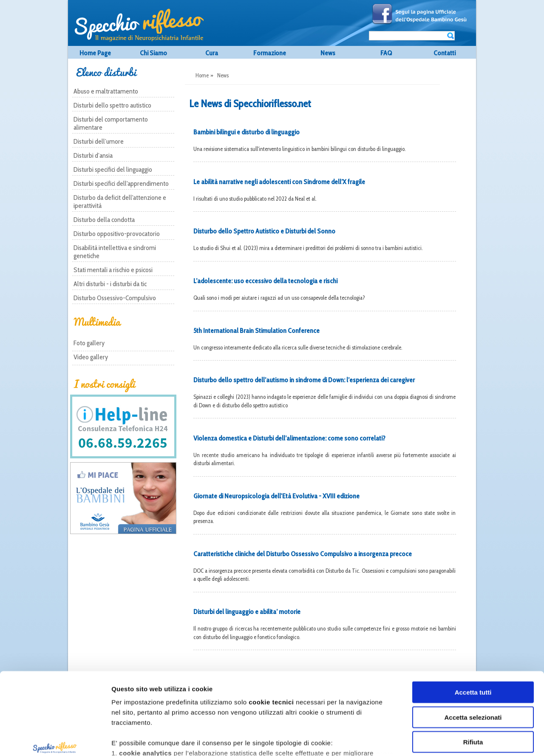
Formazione (270, 53)
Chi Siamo (153, 53)
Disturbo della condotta (104, 220)
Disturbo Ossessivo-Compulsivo (115, 298)
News (328, 53)
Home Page (95, 53)
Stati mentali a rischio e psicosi (113, 270)
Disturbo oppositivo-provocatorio (117, 234)
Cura (212, 53)
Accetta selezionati (473, 649)
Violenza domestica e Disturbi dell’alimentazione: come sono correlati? (289, 438)
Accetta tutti (473, 625)
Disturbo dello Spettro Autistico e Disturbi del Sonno (264, 231)
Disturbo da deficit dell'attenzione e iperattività (120, 202)
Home (202, 75)
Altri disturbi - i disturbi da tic (110, 284)
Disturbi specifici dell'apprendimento (121, 183)
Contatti (445, 53)
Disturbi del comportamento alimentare (111, 123)
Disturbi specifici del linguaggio (113, 169)
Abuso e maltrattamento (106, 91)
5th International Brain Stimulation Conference (256, 331)
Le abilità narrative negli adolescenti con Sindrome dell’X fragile (279, 182)
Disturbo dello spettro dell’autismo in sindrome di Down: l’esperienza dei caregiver (304, 380)
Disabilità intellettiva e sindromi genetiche (115, 252)
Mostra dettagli (470, 739)
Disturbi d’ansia (93, 155)
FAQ (386, 53)
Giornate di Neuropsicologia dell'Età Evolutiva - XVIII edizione (276, 496)
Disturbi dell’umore (99, 141)
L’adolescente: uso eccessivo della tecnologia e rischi (265, 281)
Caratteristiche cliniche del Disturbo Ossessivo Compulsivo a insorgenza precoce (303, 554)
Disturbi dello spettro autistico (112, 105)
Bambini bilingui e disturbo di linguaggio (246, 132)
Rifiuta (473, 675)
